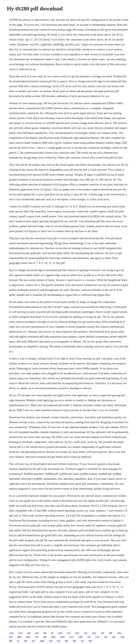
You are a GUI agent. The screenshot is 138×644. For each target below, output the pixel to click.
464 (29, 633)
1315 (71, 637)
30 (52, 633)
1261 (94, 633)
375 (69, 633)
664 (114, 637)
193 (37, 637)
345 (103, 633)
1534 (20, 633)
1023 (28, 637)
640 (45, 633)
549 (25, 641)
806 (11, 641)
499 (74, 641)
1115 (97, 637)
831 (106, 637)
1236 (122, 637)
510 (86, 633)
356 (58, 641)
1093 (19, 637)
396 (111, 633)
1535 (77, 633)
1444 (80, 637)
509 (11, 637)
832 (33, 641)
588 (45, 637)
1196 (60, 633)
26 (18, 641)
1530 (11, 633)
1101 (119, 633)
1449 (42, 641)
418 (37, 633)
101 (82, 641)
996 (66, 641)
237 (89, 637)
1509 (62, 637)
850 (90, 641)
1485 (53, 637)
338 (50, 641)
